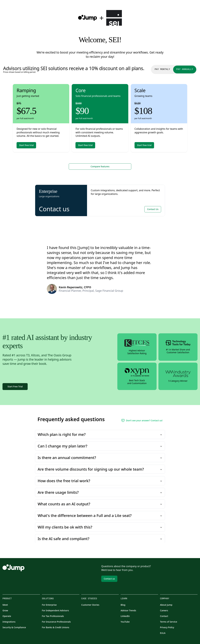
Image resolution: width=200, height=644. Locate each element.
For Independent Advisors (55, 610)
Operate (7, 616)
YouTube (125, 622)
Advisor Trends (128, 610)
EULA (163, 633)
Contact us (109, 579)
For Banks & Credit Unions (56, 627)
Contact (164, 616)
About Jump (166, 605)
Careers (164, 610)
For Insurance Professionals (56, 622)
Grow (5, 610)
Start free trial (26, 145)
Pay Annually (185, 69)
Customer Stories (90, 605)
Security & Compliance (14, 627)
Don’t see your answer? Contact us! (142, 421)
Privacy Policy (167, 627)
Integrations (9, 622)
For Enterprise (49, 605)
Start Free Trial (15, 386)
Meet (5, 605)
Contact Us (153, 209)
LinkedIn (125, 616)
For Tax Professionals (53, 616)
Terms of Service (169, 622)
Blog (123, 605)
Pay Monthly (162, 69)
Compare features (100, 166)
